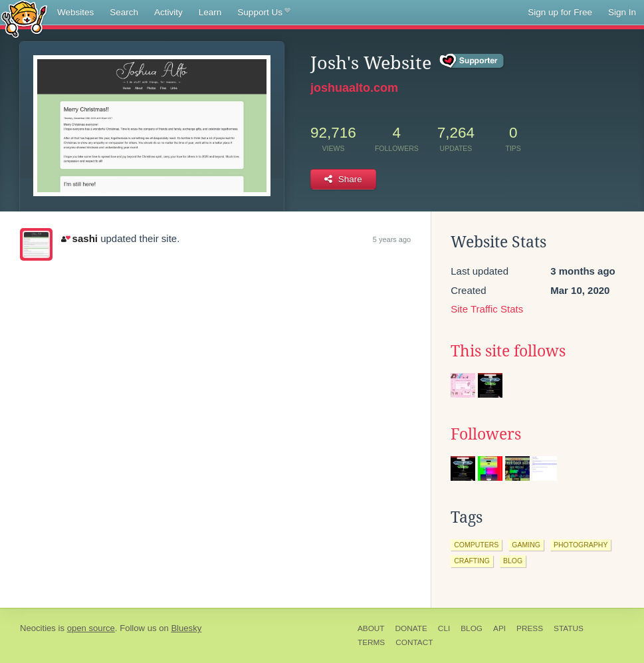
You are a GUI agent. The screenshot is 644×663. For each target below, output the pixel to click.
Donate (411, 628)
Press (530, 628)
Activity (168, 12)
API (499, 628)
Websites (75, 12)
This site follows (508, 351)
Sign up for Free (560, 12)
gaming (526, 545)
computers (476, 545)
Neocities (38, 628)
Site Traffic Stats (487, 309)
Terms (371, 642)
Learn (210, 12)
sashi (79, 238)
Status (569, 628)
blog (513, 561)
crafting (472, 561)
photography (581, 545)
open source (91, 628)
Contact (414, 642)
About (371, 628)
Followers (486, 434)
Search (124, 12)
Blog (472, 628)
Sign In (622, 12)
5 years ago (392, 239)
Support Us (264, 13)
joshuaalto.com (354, 88)
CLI (444, 628)
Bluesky (186, 628)
